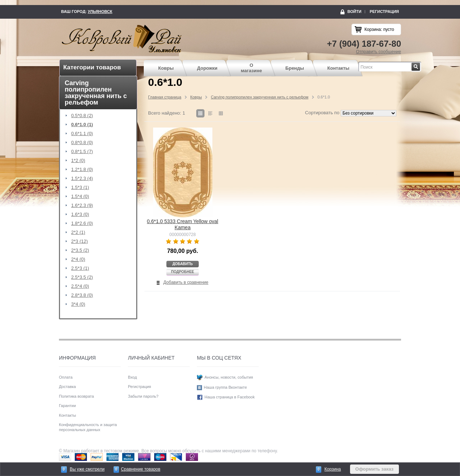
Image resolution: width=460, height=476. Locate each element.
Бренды (295, 68)
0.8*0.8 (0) (82, 143)
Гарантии (67, 406)
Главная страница (165, 97)
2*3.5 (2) (80, 250)
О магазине (251, 68)
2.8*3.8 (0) (82, 295)
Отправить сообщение (378, 52)
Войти (355, 11)
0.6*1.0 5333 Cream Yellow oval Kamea (183, 224)
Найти (420, 65)
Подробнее (183, 272)
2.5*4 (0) (80, 286)
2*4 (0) (78, 259)
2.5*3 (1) (80, 268)
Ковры (166, 68)
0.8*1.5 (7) (82, 152)
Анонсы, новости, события (229, 377)
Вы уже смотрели (87, 469)
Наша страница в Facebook (230, 397)
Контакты (338, 68)
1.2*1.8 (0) (82, 170)
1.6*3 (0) (80, 214)
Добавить (183, 264)
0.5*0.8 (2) (82, 116)
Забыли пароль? (143, 396)
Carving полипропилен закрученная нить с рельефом (260, 97)
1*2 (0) (78, 161)
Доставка (67, 387)
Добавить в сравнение (186, 282)
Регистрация (384, 11)
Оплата (66, 377)
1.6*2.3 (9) (82, 205)
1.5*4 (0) (80, 197)
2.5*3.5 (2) (82, 277)
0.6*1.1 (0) (82, 134)
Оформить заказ (374, 469)
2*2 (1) (78, 232)
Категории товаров (92, 67)
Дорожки (207, 68)
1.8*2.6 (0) (82, 223)
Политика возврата (76, 396)
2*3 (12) (79, 241)
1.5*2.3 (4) (82, 179)
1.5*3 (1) (80, 188)
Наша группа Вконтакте (225, 387)
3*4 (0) (78, 304)
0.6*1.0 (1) (82, 125)
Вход (132, 377)
